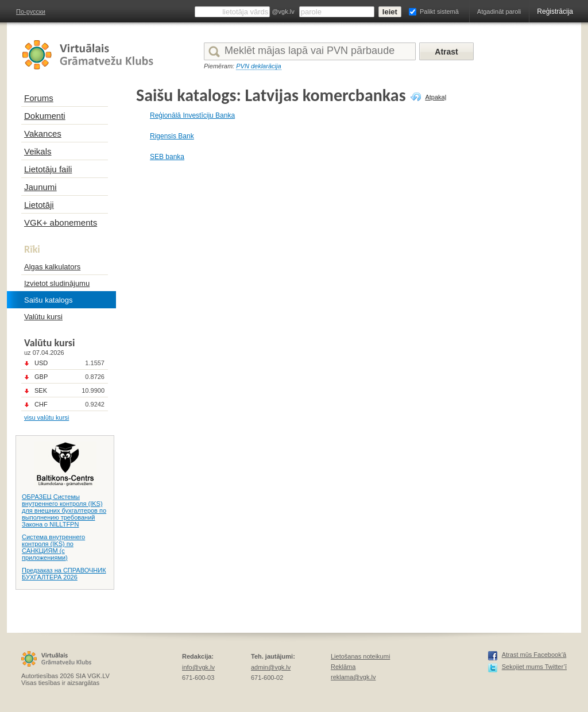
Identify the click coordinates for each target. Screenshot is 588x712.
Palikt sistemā (439, 11)
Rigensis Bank (172, 136)
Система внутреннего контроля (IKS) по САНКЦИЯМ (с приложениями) (53, 547)
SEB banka (167, 157)
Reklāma (343, 667)
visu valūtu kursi (47, 417)
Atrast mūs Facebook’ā (534, 655)
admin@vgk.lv (271, 667)
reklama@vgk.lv (353, 677)
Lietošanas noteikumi (360, 656)
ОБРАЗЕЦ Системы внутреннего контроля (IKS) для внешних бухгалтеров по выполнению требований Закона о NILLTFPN (64, 510)
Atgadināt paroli (499, 11)
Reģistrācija (555, 11)
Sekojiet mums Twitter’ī (534, 667)
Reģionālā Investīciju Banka (192, 115)
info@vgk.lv (198, 667)
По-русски (31, 11)
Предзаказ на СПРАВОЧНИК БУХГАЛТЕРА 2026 (64, 574)
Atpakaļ (436, 97)
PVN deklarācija (258, 66)
